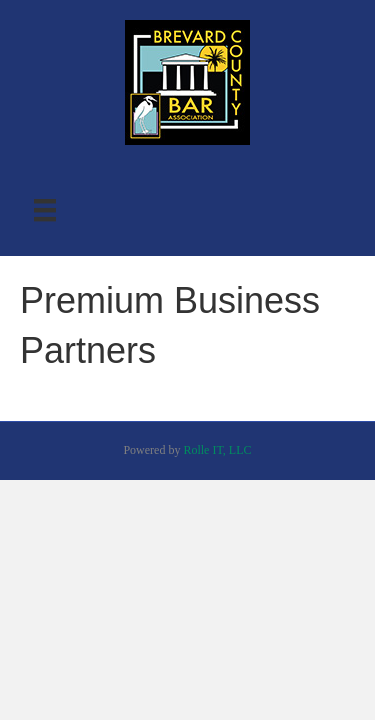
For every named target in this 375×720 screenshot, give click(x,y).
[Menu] (45, 210)
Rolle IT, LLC (217, 450)
